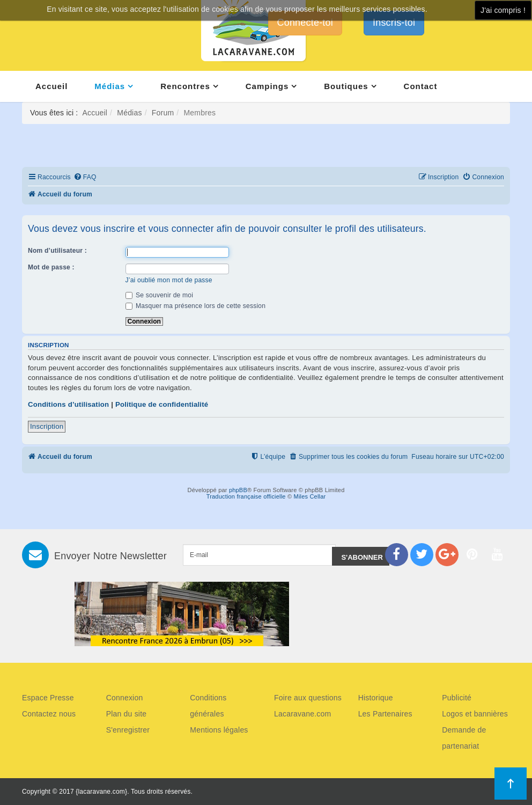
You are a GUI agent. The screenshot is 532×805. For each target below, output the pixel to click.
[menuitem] (85, 177)
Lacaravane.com (302, 714)
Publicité (457, 698)
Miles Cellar (310, 496)
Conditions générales (208, 706)
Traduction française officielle (246, 496)
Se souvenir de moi (160, 295)
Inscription (47, 426)
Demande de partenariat (464, 738)
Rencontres (185, 86)
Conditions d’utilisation (68, 404)
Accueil (51, 86)
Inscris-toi (394, 23)
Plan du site (127, 714)
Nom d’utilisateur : (57, 251)
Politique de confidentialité (162, 404)
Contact (421, 86)
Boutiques (346, 86)
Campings (267, 86)
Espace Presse (48, 698)
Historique (376, 698)
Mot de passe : (51, 267)
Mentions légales (219, 730)
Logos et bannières (475, 714)
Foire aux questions (308, 698)
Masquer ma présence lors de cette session (196, 306)
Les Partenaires (385, 714)
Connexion (125, 698)
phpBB (238, 490)
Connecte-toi (305, 23)
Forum (163, 113)
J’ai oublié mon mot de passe (169, 280)
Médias (110, 86)
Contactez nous (49, 714)
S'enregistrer (128, 730)
